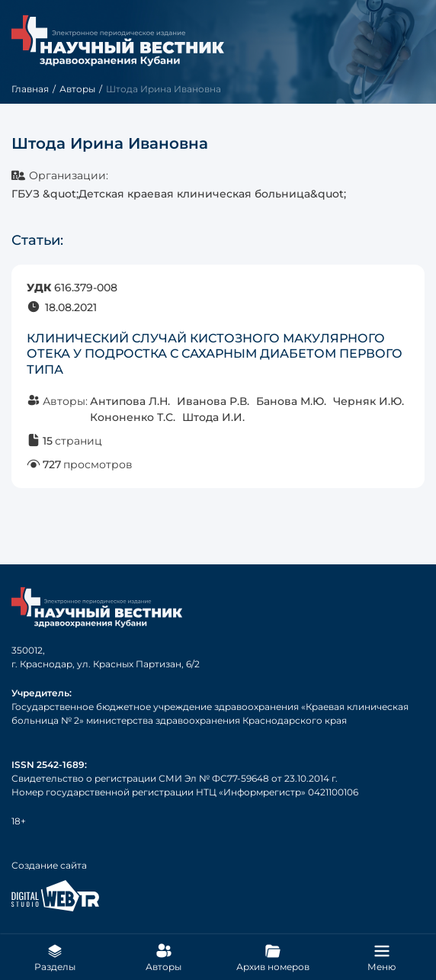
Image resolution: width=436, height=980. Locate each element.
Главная (30, 89)
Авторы (77, 89)
